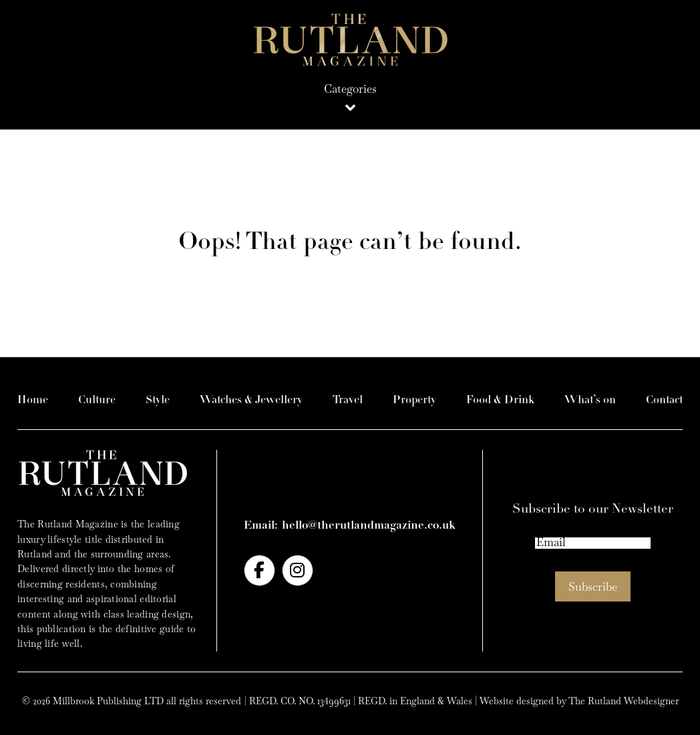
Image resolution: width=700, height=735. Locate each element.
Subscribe (593, 587)
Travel (348, 400)
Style (158, 400)
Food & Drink (500, 400)
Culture (97, 400)
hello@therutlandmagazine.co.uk (369, 526)
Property (414, 400)
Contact (664, 400)
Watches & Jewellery (251, 400)
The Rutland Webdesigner (624, 701)
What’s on (590, 400)
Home (33, 400)
